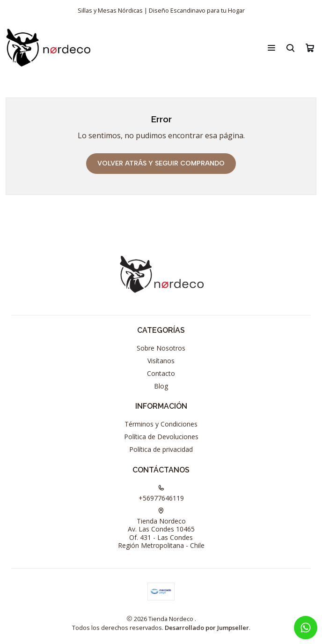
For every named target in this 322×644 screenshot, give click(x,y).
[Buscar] (290, 48)
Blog (161, 386)
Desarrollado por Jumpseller (207, 628)
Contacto (161, 373)
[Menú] (271, 48)
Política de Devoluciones (161, 437)
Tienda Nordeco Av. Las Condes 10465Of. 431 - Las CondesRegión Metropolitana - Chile (161, 529)
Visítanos (161, 361)
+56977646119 (161, 494)
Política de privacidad (161, 449)
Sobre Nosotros (161, 348)
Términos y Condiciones (161, 424)
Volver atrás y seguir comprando (161, 163)
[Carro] (310, 48)
